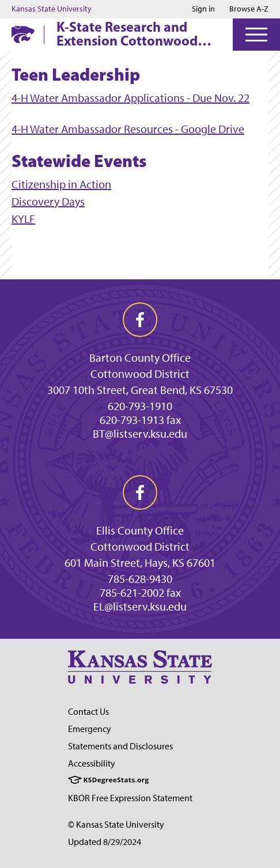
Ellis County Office (140, 530)
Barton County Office (140, 358)
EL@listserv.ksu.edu (140, 607)
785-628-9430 (140, 579)
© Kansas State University (116, 825)
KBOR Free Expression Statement (130, 798)
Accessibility (92, 763)
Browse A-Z (249, 9)
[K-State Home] (23, 34)
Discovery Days (48, 202)
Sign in (203, 9)
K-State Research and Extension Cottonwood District (127, 33)
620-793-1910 (140, 406)
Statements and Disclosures (120, 746)
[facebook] (140, 320)
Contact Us (88, 712)
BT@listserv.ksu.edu (140, 434)
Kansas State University (52, 9)
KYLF (23, 219)
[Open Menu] (256, 35)
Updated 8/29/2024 (105, 842)
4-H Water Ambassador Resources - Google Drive (128, 129)
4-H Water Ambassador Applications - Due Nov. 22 (130, 98)
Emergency (90, 729)
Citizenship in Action (61, 184)
